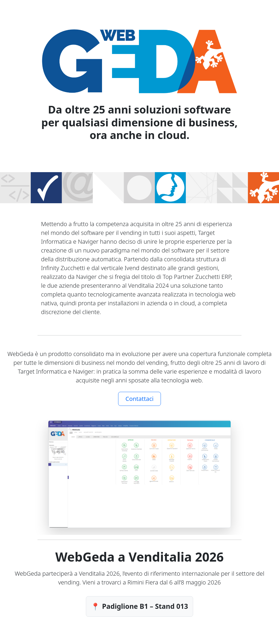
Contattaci (139, 399)
